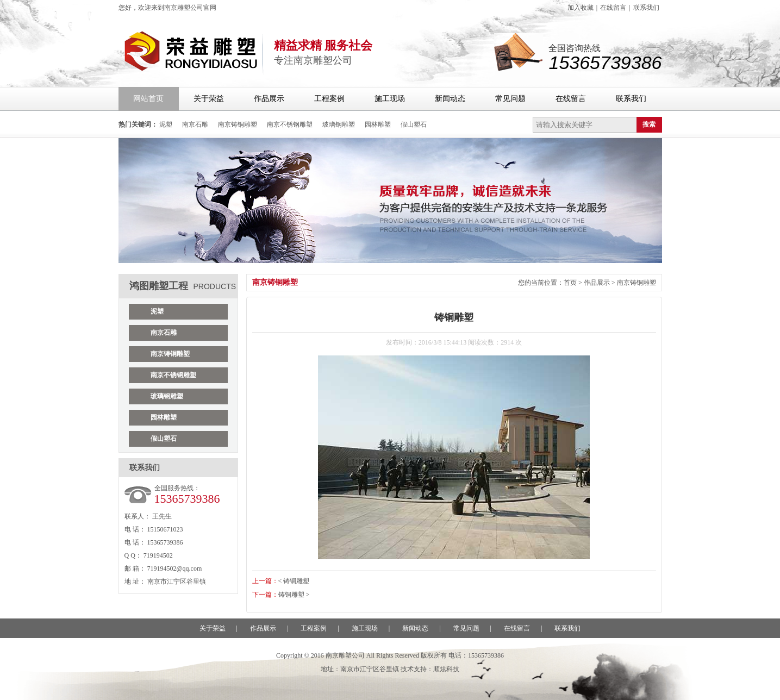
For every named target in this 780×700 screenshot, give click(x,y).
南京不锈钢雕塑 (290, 124)
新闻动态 (450, 99)
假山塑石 (414, 124)
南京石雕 (195, 124)
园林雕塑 (378, 124)
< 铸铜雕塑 (294, 581)
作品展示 (269, 99)
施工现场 (390, 99)
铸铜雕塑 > (294, 595)
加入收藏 (581, 8)
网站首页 (148, 99)
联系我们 (646, 8)
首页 (570, 283)
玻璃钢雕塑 (339, 124)
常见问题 (510, 99)
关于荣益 (209, 99)
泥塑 (166, 124)
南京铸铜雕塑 (238, 124)
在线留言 (613, 8)
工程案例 (329, 99)
